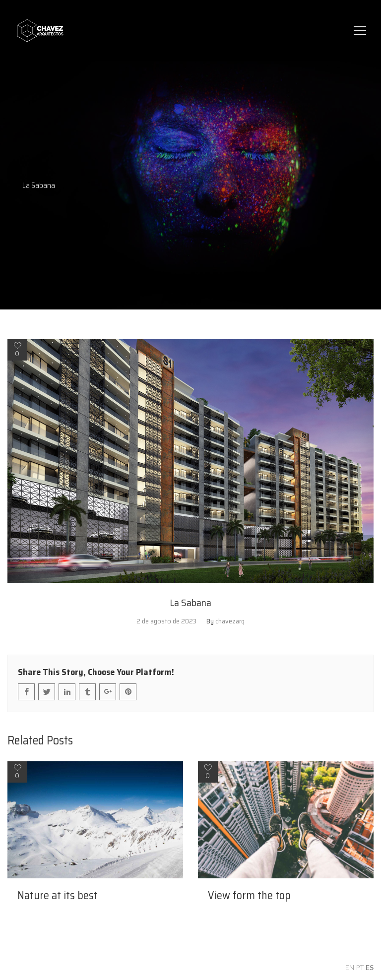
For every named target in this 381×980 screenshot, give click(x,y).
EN (350, 967)
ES (370, 967)
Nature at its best (58, 896)
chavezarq (230, 621)
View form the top (249, 896)
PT (360, 967)
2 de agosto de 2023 (166, 621)
